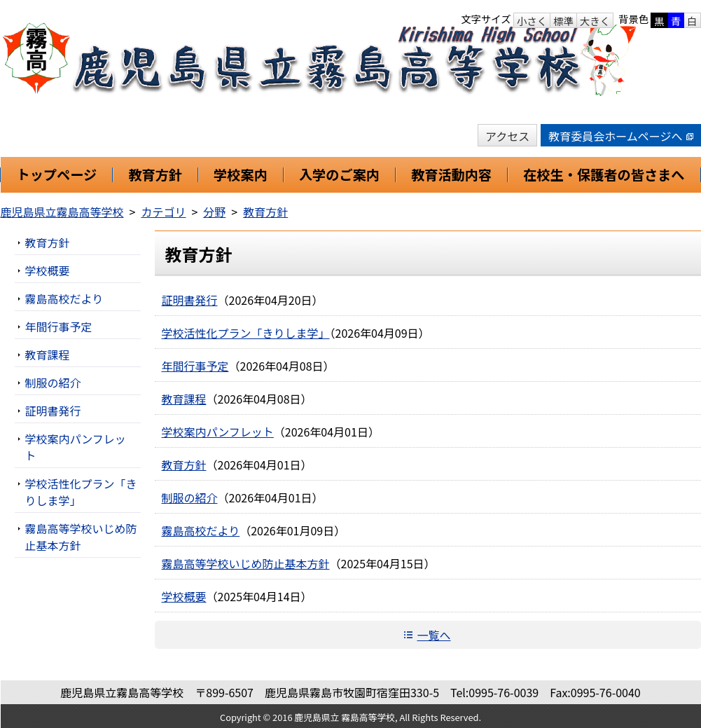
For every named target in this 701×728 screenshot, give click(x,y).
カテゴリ (163, 212)
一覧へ (433, 635)
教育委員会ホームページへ (620, 136)
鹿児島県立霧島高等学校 (62, 212)
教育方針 (265, 212)
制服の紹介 (190, 497)
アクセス (507, 136)
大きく (595, 21)
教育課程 (184, 399)
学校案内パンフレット (218, 432)
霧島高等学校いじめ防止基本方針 (246, 563)
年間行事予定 (195, 366)
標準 (563, 21)
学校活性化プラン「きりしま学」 (246, 333)
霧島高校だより (201, 530)
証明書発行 (190, 300)
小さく (532, 21)
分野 (214, 212)
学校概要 (184, 596)
